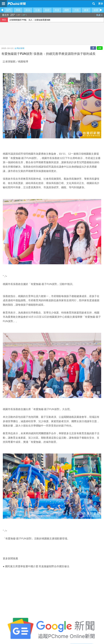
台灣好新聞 (19, 48)
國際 (67, 10)
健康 (86, 10)
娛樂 (96, 10)
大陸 (76, 10)
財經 (47, 10)
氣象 (99, 15)
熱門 (8, 10)
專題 (18, 10)
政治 (28, 10)
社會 (38, 10)
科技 (57, 10)
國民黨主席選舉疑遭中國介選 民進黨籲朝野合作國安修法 (37, 567)
